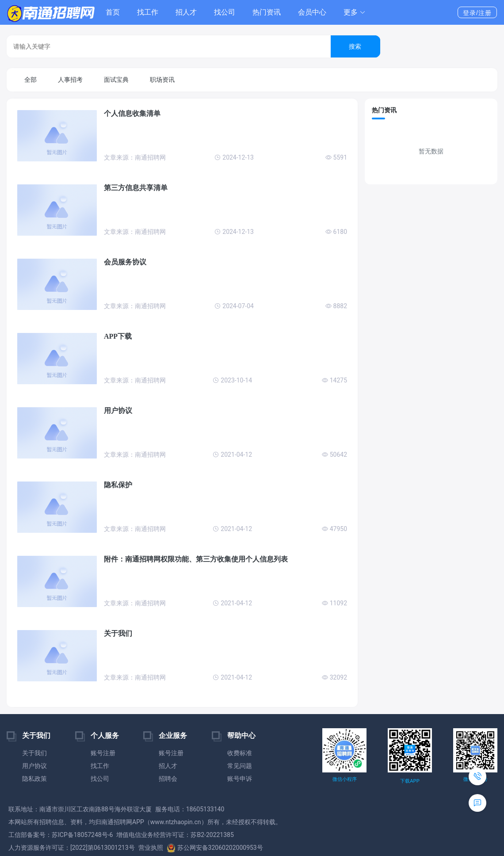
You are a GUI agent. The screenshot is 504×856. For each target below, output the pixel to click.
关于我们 (34, 753)
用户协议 (34, 766)
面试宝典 (116, 80)
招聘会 (168, 779)
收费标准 (240, 753)
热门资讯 (267, 12)
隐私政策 (34, 779)
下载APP (410, 781)
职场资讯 (162, 80)
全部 (31, 80)
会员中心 (312, 12)
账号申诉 (240, 779)
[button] (355, 12)
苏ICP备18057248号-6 (82, 835)
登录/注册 (477, 13)
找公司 (225, 12)
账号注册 (103, 753)
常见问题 (240, 766)
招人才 (186, 12)
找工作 (148, 12)
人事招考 (70, 80)
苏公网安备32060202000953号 (215, 848)
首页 (113, 12)
